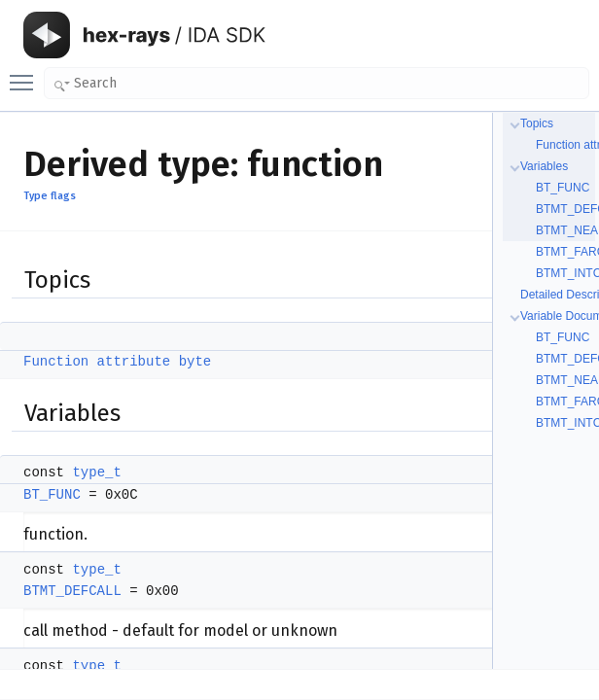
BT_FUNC (52, 495)
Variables (544, 166)
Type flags (50, 196)
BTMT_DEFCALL (72, 591)
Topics (537, 123)
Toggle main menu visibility (26, 74)
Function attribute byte (117, 362)
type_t (96, 472)
